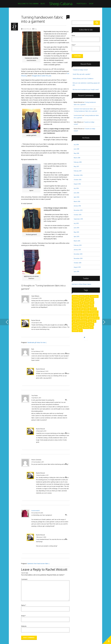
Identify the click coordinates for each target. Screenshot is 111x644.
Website (24, 626)
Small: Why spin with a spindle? (82, 74)
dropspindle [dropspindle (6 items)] (76, 303)
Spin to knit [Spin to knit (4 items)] (82, 324)
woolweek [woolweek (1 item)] (75, 331)
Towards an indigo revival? (80, 70)
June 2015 (76, 228)
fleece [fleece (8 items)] (92, 306)
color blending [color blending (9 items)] (94, 296)
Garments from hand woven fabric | (38, 564)
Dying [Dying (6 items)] (92, 303)
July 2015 (76, 223)
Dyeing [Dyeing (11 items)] (86, 303)
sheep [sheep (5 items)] (90, 321)
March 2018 (77, 158)
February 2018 (78, 162)
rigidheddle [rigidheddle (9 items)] (91, 318)
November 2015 (78, 210)
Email (23, 616)
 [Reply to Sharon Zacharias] (66, 464)
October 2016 (78, 180)
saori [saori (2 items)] (97, 318)
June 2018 (76, 149)
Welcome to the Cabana (28, 4)
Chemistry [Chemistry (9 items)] (82, 296)
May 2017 (76, 166)
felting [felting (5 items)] (80, 306)
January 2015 (77, 250)
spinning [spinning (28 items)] (75, 324)
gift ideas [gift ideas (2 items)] (75, 309)
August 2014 (77, 267)
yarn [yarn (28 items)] (81, 331)
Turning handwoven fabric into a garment (85, 111)
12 (68, 17)
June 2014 (76, 271)
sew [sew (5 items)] (74, 321)
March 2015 (77, 241)
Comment (24, 579)
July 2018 (76, 145)
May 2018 (76, 153)
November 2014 (78, 258)
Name (24, 605)
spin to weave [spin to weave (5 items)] (90, 324)
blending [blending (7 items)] (75, 296)
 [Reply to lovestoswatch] (66, 515)
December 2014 (78, 254)
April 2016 (77, 197)
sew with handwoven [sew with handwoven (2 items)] (82, 321)
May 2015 (76, 232)
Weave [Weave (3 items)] (80, 327)
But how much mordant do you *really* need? (86, 90)
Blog (43, 4)
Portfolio (82, 4)
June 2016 (76, 193)
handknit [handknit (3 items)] (86, 309)
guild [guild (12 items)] (81, 309)
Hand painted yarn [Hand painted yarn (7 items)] (77, 312)
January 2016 (77, 206)
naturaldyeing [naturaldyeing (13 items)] (76, 318)
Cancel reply (25, 573)
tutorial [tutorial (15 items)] (74, 327)
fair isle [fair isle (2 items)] (74, 306)
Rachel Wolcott (27, 29)
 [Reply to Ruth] (66, 353)
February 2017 (78, 171)
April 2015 (77, 237)
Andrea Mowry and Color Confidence (83, 79)
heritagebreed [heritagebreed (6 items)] (94, 312)
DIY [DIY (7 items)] (92, 300)
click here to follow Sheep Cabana (81, 284)
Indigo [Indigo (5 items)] (86, 315)
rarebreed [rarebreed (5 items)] (84, 318)
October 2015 (78, 215)
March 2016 (77, 201)
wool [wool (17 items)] (91, 327)
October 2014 (78, 263)
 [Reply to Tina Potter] (66, 400)
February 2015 (78, 245)
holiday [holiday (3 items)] (74, 315)
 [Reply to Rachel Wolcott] (66, 325)
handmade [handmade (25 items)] (93, 309)
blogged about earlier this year (42, 76)
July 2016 (76, 188)
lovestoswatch (36, 511)
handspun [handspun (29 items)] (86, 312)
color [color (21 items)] (87, 296)
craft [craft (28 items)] (82, 300)
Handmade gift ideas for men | (37, 342)
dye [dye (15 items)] (82, 303)
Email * (74, 45)
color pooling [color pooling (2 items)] (76, 300)
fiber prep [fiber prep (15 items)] (86, 306)
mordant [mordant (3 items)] (95, 315)
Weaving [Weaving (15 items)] (86, 327)
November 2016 (78, 175)
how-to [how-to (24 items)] (80, 315)
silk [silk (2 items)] (95, 321)
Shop (91, 4)
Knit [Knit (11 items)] (90, 315)
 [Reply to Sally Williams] (66, 300)
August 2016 (77, 184)
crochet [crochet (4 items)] (87, 300)
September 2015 (78, 219)
